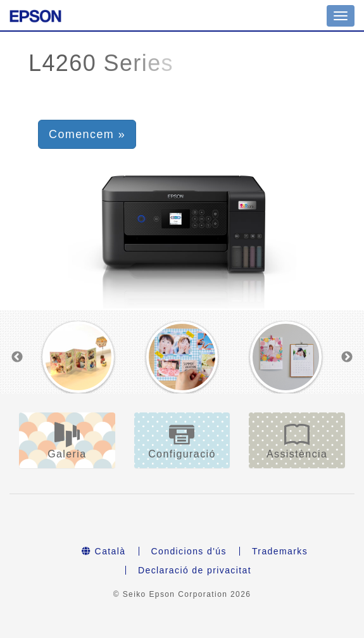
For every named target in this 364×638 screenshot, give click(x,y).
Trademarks (280, 551)
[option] (78, 357)
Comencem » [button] (87, 134)
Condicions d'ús (189, 551)
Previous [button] (17, 357)
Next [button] (347, 357)
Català (104, 551)
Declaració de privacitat (195, 570)
